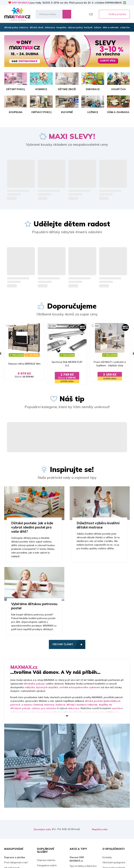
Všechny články (63, 644)
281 (54, 326)
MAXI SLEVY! (72, 136)
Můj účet (84, 14)
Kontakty (107, 857)
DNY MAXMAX (20, 3)
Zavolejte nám (42, 829)
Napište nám (100, 829)
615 (11, 326)
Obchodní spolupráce (114, 862)
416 (97, 326)
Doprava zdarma (46, 860)
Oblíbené (76, 14)
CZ (91, 14)
